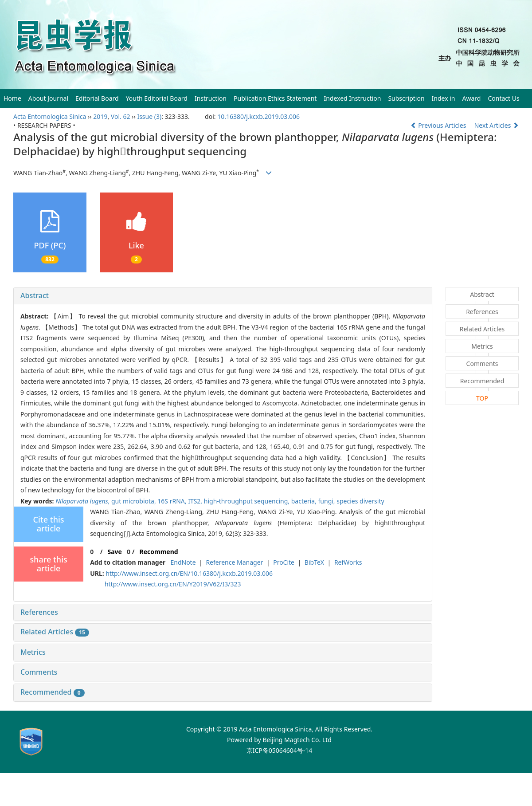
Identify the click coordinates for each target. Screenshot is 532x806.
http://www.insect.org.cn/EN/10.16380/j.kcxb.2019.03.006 (189, 573)
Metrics (33, 652)
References (39, 612)
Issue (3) (149, 116)
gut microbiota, (134, 501)
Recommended (53, 692)
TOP (482, 398)
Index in (444, 98)
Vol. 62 (121, 116)
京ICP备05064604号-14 (280, 750)
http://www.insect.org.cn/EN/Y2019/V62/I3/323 (173, 584)
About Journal (48, 98)
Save (114, 552)
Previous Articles (439, 125)
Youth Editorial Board (157, 98)
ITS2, (196, 501)
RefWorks (348, 562)
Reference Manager (234, 562)
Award (472, 98)
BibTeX (314, 562)
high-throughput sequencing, (248, 501)
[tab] (223, 296)
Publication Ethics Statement (275, 98)
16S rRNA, (173, 501)
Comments (39, 672)
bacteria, (305, 501)
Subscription (406, 98)
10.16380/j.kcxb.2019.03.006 (258, 116)
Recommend (159, 552)
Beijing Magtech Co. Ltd (297, 740)
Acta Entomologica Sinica (50, 116)
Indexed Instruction (352, 98)
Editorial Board (97, 98)
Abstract (35, 295)
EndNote (183, 562)
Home (12, 98)
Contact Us (503, 98)
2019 (100, 116)
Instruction (211, 98)
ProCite (284, 562)
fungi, (328, 501)
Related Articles (55, 632)
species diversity (360, 501)
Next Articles (497, 125)
